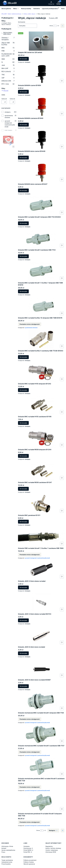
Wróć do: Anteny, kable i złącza (7, 33)
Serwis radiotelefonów (8, 850)
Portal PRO (27, 852)
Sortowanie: (22, 22)
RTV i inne (8, 84)
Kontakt (4, 848)
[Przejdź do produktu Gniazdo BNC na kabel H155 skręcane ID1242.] (41, 372)
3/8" (8, 78)
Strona (51, 26)
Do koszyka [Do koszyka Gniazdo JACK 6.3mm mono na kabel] (23, 653)
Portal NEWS (28, 850)
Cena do (12, 99)
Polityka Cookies (29, 862)
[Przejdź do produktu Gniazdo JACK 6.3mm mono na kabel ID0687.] (41, 668)
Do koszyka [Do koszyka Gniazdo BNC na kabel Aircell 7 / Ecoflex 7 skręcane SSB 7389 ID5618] (23, 291)
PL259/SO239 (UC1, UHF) (8, 55)
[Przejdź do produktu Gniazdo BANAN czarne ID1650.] (41, 74)
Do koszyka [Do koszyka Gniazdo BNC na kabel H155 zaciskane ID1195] (23, 423)
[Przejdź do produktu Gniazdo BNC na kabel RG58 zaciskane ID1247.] (41, 471)
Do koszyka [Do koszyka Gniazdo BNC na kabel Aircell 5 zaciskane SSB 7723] (23, 256)
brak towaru (8, 130)
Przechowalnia (6, 864)
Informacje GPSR (51, 852)
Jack (8, 65)
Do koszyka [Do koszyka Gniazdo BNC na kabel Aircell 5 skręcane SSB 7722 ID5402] (23, 223)
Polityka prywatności (30, 860)
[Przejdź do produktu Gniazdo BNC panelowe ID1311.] (41, 504)
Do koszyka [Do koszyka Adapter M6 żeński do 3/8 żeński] (23, 59)
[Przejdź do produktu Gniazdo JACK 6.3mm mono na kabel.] (41, 636)
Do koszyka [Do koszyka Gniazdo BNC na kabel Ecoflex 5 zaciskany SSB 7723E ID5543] (23, 357)
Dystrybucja (27, 848)
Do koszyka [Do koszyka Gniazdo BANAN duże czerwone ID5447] (23, 190)
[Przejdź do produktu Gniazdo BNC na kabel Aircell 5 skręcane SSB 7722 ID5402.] (41, 206)
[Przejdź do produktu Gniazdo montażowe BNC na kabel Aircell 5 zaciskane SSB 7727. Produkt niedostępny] (41, 734)
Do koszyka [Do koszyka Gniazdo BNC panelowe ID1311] (23, 522)
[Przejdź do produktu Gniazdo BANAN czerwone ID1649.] (41, 107)
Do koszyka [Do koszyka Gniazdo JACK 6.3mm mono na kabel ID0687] (23, 686)
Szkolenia (27, 846)
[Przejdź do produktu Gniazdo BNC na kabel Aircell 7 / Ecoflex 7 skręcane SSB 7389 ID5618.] (41, 271)
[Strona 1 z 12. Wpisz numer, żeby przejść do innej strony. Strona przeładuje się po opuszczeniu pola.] (55, 26)
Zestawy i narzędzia (8, 39)
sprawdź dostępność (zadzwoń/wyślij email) (10, 124)
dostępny (8, 112)
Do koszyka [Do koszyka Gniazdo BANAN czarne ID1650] (23, 92)
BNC (8, 48)
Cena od (4, 99)
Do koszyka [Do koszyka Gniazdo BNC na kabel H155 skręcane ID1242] (23, 390)
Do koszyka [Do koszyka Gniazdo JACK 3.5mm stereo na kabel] (23, 587)
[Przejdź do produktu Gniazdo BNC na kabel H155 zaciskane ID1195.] (41, 405)
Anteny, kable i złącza (29, 14)
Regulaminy (49, 846)
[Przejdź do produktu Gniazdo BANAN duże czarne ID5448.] (41, 140)
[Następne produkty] (53, 830)
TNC (8, 75)
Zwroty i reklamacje (52, 850)
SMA (8, 59)
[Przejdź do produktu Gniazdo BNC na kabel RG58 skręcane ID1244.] (41, 438)
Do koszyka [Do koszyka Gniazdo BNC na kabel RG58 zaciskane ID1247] (23, 489)
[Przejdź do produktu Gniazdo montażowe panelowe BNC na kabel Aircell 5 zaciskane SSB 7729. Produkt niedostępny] (41, 767)
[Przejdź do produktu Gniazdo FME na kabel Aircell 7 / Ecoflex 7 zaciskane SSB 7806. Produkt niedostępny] (41, 537)
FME (8, 51)
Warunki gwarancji (29, 864)
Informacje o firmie (7, 846)
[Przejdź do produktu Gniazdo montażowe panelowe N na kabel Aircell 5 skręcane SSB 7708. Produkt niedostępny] (41, 802)
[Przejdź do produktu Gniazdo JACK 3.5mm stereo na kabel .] (41, 570)
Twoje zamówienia (7, 860)
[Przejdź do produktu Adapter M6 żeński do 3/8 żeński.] (41, 41)
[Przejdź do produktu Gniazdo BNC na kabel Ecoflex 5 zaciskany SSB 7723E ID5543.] (41, 339)
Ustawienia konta (7, 862)
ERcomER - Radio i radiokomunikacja (11, 14)
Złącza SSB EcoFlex (8, 44)
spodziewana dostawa (9, 116)
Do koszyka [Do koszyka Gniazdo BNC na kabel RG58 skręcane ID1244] (23, 456)
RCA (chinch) (8, 71)
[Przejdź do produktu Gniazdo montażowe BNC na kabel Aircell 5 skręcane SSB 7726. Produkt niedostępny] (41, 701)
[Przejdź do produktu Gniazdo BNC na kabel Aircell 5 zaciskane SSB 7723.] (41, 239)
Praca (3, 852)
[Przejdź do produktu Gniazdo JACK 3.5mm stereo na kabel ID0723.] (41, 603)
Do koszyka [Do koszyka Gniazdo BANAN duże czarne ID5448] (23, 158)
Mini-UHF (8, 68)
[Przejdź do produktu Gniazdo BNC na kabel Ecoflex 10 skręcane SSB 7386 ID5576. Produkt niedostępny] (41, 307)
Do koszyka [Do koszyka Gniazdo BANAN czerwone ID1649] (23, 125)
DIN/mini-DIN (8, 81)
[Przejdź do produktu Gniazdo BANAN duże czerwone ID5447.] (41, 173)
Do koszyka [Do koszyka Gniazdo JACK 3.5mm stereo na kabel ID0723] (23, 620)
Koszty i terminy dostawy (53, 848)
